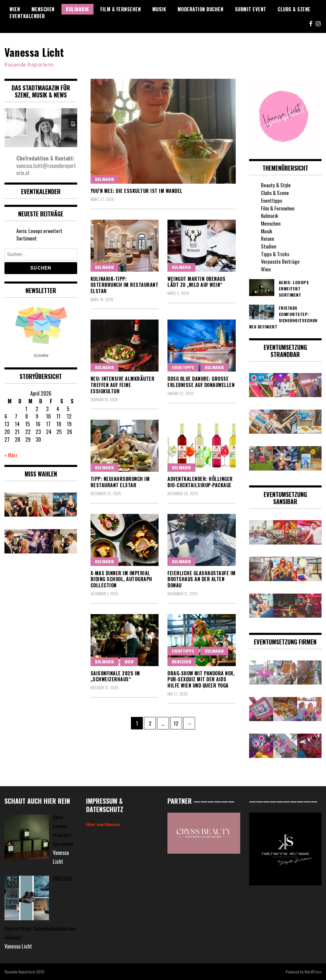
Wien (15, 9)
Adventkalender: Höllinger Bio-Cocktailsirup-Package (200, 482)
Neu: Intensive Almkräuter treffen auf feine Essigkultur (123, 385)
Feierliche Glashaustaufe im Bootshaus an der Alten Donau (202, 579)
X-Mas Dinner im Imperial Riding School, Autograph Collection (121, 579)
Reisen (268, 238)
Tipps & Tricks (275, 254)
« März (11, 455)
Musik (159, 9)
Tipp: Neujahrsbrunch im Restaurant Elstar (120, 482)
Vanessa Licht (35, 52)
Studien (269, 246)
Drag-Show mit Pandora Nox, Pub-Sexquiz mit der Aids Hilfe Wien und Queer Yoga (201, 679)
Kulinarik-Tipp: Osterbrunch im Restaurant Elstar (125, 285)
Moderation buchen (201, 9)
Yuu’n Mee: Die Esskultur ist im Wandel (137, 191)
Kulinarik (77, 9)
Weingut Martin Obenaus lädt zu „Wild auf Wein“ (196, 282)
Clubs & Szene (294, 9)
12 (178, 722)
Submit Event (251, 9)
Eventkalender (27, 16)
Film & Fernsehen (121, 9)
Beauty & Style (276, 185)
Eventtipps (183, 367)
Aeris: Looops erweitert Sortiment (40, 234)
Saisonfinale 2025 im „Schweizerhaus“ (115, 676)
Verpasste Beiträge (280, 261)
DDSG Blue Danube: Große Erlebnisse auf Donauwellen (201, 382)
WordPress (313, 972)
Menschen (43, 9)
